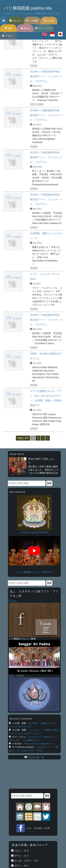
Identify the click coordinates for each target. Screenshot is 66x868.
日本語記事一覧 (36, 757)
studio (13, 601)
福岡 (8, 28)
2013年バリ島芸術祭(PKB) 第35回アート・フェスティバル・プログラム (46, 115)
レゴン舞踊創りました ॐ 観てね (34, 572)
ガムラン (15, 21)
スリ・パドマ (44, 28)
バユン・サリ (21, 851)
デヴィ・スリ (21, 856)
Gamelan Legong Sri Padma (34, 532)
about (25, 28)
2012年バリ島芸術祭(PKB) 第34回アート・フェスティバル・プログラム (46, 157)
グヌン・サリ (21, 866)
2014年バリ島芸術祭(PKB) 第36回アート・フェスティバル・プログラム (46, 76)
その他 (49, 21)
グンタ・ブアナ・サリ (26, 861)
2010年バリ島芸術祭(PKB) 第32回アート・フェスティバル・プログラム (46, 320)
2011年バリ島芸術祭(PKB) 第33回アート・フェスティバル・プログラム (46, 199)
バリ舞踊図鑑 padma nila (28, 8)
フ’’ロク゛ (8, 36)
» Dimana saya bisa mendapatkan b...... (39, 744)
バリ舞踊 (32, 21)
